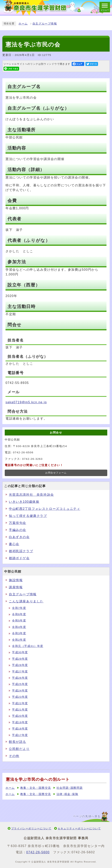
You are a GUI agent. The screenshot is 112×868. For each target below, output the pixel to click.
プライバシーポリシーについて (31, 828)
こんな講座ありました (26, 601)
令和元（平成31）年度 (28, 646)
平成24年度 (20, 691)
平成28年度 (20, 665)
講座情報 (16, 587)
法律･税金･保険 (67, 794)
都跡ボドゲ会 (19, 558)
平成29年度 (20, 659)
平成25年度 (20, 684)
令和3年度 (19, 633)
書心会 (14, 544)
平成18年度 (20, 729)
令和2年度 (19, 640)
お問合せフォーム (56, 473)
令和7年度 (19, 608)
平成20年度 (20, 716)
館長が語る (18, 742)
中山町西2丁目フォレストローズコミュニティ (45, 509)
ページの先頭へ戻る (87, 816)
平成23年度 (20, 697)
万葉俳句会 (18, 523)
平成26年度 (20, 678)
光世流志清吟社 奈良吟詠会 (31, 495)
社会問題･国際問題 (70, 788)
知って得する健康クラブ (28, 516)
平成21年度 (20, 710)
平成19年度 (20, 722)
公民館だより (19, 749)
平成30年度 (20, 652)
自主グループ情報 (45, 24)
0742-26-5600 (38, 852)
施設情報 (16, 580)
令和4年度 (19, 627)
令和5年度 (19, 621)
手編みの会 (18, 530)
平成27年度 (20, 672)
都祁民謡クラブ (21, 551)
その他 (14, 756)
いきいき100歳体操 (24, 502)
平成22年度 (20, 703)
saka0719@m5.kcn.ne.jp (26, 402)
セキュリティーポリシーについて (79, 828)
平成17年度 (20, 735)
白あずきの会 (19, 537)
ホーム (23, 24)
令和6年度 (19, 614)
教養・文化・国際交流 (36, 788)
